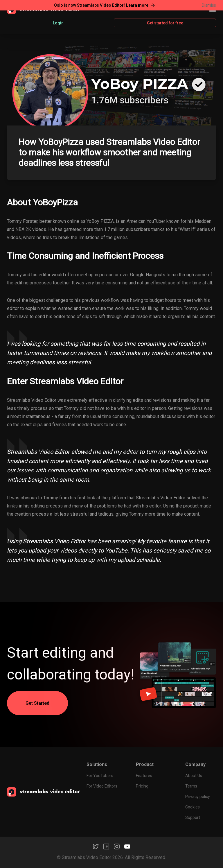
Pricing (142, 786)
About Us (194, 776)
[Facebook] (106, 847)
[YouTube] (127, 847)
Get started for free (165, 23)
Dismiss (209, 5)
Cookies (193, 807)
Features (144, 776)
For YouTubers (100, 776)
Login (58, 23)
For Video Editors (102, 786)
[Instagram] (117, 847)
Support (193, 817)
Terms (191, 786)
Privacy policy (198, 797)
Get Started (37, 703)
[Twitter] (96, 847)
